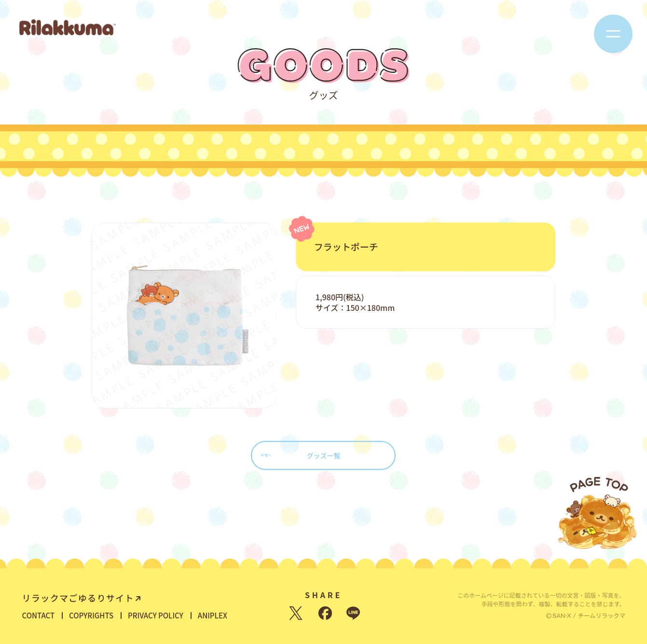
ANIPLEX (213, 615)
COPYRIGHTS (91, 615)
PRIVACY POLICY (156, 615)
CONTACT (39, 615)
